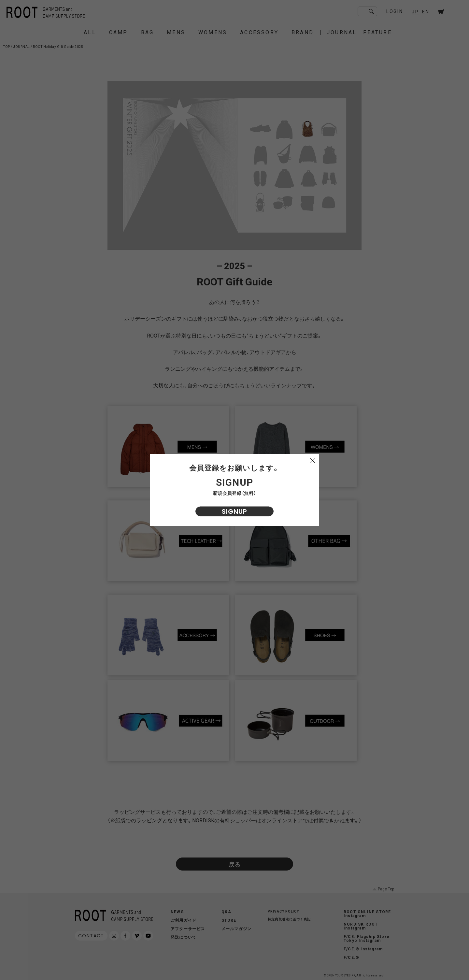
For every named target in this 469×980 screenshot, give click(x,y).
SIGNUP (234, 512)
